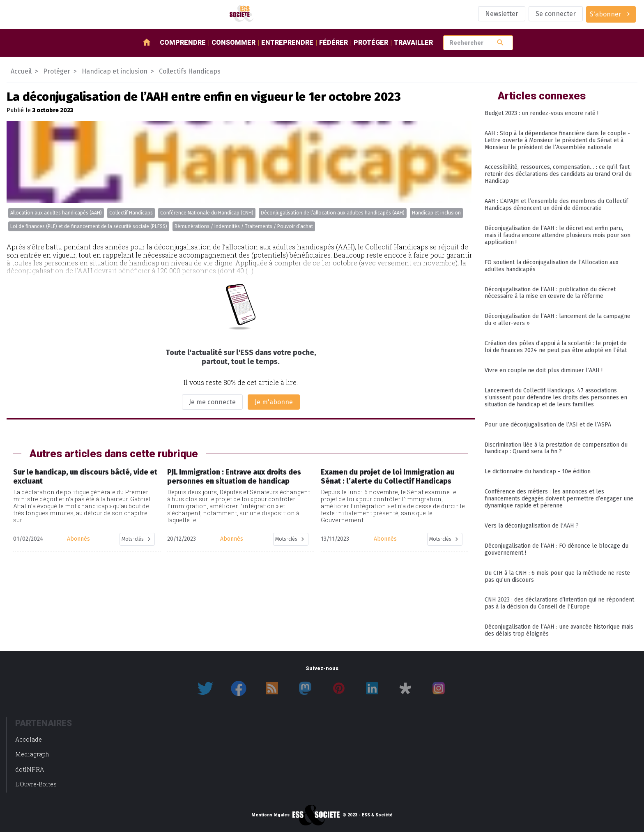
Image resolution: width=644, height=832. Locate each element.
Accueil (21, 71)
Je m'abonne (274, 402)
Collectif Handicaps (131, 213)
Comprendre (183, 43)
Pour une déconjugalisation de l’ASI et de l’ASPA (548, 425)
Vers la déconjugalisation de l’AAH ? (532, 526)
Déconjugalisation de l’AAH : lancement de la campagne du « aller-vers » (558, 320)
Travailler (413, 43)
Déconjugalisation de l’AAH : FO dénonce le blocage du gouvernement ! (557, 549)
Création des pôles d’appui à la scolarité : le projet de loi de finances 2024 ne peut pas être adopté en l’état (556, 347)
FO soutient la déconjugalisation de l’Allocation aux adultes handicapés (552, 266)
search (500, 43)
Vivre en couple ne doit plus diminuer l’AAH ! (544, 370)
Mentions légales (270, 815)
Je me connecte (212, 402)
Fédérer (333, 43)
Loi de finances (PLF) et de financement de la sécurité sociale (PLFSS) (89, 226)
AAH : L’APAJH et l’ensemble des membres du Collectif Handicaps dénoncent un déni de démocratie (556, 205)
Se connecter (556, 14)
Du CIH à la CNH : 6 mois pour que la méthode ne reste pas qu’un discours (557, 576)
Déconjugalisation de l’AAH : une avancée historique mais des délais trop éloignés (559, 630)
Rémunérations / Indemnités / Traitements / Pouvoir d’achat (244, 226)
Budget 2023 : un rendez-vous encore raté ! (542, 113)
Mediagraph (32, 754)
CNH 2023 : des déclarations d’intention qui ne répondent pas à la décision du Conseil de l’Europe (559, 603)
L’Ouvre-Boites (36, 784)
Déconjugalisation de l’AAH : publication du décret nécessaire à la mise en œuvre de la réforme (550, 293)
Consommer (233, 43)
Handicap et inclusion (436, 213)
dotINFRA (30, 769)
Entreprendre (287, 43)
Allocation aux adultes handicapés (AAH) (56, 213)
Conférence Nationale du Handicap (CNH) (207, 213)
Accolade (29, 739)
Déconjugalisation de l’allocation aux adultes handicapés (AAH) (333, 213)
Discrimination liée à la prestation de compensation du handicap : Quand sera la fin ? (556, 448)
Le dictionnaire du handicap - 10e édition (538, 471)
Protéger (371, 43)
